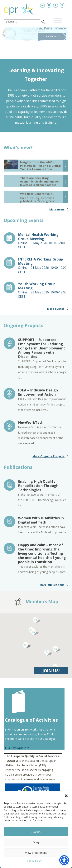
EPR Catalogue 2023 (18, 748)
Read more (52, 36)
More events (56, 310)
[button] (66, 796)
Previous (8, 37)
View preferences (36, 853)
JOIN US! (51, 672)
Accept (36, 832)
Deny (36, 842)
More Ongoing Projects (48, 458)
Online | (43, 242)
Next (64, 37)
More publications (52, 586)
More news (57, 211)
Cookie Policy (34, 861)
